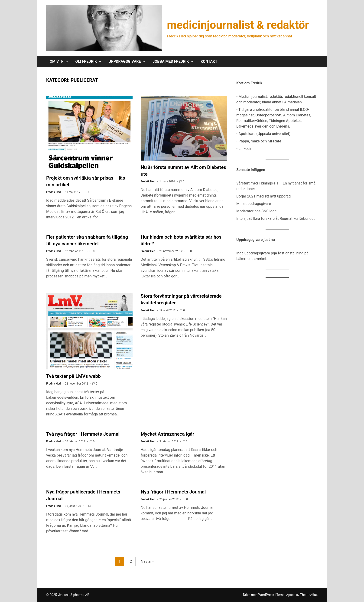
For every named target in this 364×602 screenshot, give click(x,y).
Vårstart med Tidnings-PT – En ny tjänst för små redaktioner (276, 186)
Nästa (148, 561)
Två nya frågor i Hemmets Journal (83, 434)
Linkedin (245, 149)
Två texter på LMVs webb (73, 376)
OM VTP (61, 62)
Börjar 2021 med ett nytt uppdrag (263, 196)
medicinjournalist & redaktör (238, 25)
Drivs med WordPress (259, 595)
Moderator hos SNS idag (256, 211)
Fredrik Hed (54, 192)
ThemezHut (309, 595)
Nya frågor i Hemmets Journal (173, 492)
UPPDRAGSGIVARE (129, 62)
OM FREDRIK (90, 62)
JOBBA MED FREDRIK (175, 62)
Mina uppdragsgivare (254, 204)
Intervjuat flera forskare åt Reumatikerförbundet (275, 219)
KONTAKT (209, 61)
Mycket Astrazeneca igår (167, 434)
